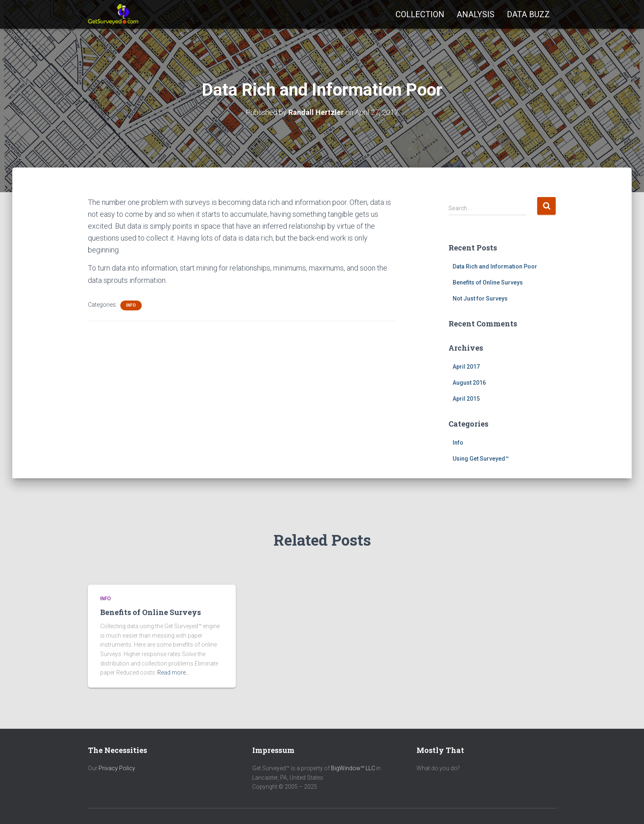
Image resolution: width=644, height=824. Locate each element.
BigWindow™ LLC (353, 768)
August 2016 (469, 383)
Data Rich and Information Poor (495, 266)
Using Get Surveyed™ (481, 459)
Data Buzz (528, 14)
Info (131, 305)
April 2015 (466, 399)
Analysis (476, 14)
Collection (420, 14)
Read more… (173, 673)
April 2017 (466, 367)
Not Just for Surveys (480, 298)
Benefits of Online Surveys (488, 282)
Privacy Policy (117, 768)
